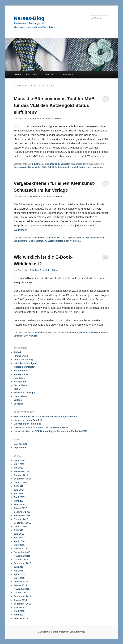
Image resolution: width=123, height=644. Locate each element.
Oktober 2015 (21, 560)
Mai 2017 (18, 493)
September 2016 (22, 523)
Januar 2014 (20, 600)
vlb (73, 167)
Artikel (17, 352)
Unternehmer (21, 396)
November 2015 (22, 556)
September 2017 (22, 479)
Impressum (32, 75)
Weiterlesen (96, 156)
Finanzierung (21, 356)
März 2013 (19, 615)
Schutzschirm (21, 241)
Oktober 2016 (21, 519)
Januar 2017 (20, 508)
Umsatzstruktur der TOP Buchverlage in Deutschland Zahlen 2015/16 (50, 431)
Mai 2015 (18, 571)
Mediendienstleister (60, 164)
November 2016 (22, 516)
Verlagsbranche (63, 167)
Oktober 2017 (21, 475)
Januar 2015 (20, 585)
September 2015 (22, 563)
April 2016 (19, 541)
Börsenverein (20, 167)
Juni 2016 (19, 534)
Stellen (17, 389)
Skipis (32, 241)
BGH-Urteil (85, 238)
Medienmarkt (77, 164)
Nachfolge (19, 378)
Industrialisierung (41, 164)
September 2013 (22, 604)
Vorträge (18, 404)
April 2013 (19, 611)
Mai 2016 (18, 537)
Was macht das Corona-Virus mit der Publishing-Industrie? (45, 416)
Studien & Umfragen (25, 393)
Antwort (30, 336)
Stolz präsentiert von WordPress (69, 632)
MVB (44, 167)
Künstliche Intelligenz (25, 363)
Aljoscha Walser (53, 119)
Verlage (40, 241)
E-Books (103, 333)
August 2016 (20, 527)
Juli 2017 (18, 486)
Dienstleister (35, 167)
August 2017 (20, 483)
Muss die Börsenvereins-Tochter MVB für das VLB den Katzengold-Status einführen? (54, 105)
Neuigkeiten (20, 382)
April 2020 (19, 460)
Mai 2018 (18, 468)
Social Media (21, 385)
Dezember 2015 (22, 552)
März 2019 (19, 464)
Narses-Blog (29, 18)
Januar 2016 (20, 549)
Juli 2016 (18, 530)
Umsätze (18, 336)
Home (18, 75)
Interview (95, 221)
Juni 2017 (19, 490)
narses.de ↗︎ (67, 75)
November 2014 (22, 589)
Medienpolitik (52, 238)
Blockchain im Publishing (27, 424)
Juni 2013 (19, 607)
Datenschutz (49, 75)
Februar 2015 (21, 582)
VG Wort (49, 241)
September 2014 (22, 596)
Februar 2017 (21, 504)
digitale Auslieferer (89, 333)
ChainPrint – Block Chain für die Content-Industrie (41, 427)
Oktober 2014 (21, 593)
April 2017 (19, 497)
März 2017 (19, 501)
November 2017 (22, 471)
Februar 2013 (21, 618)
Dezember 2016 (22, 512)
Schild (51, 167)
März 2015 (19, 578)
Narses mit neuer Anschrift (28, 420)
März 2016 (19, 545)
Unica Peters (52, 270)
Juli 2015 (18, 567)
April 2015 (19, 574)
